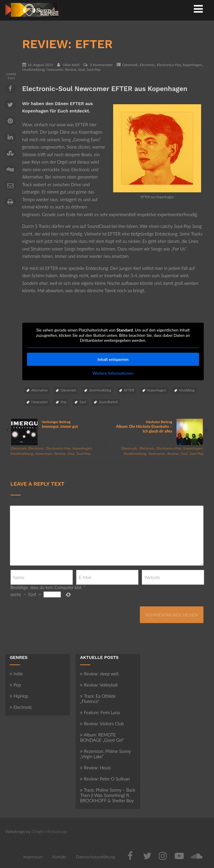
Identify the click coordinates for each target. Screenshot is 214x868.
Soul (82, 69)
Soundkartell (108, 402)
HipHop (19, 696)
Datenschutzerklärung (96, 857)
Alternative (40, 390)
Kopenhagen (192, 65)
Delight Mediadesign (50, 831)
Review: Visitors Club (102, 724)
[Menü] (198, 9)
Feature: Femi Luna (100, 712)
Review (71, 69)
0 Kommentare (101, 65)
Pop (64, 402)
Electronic (147, 65)
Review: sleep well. (100, 674)
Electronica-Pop (169, 65)
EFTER (129, 390)
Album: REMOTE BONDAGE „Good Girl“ (102, 737)
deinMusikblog (100, 390)
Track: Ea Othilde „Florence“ (98, 699)
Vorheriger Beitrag (59, 424)
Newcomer (55, 69)
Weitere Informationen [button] (113, 373)
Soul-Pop (94, 69)
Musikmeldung (33, 69)
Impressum (33, 857)
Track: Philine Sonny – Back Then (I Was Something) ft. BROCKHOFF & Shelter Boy (108, 795)
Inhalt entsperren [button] (113, 359)
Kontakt (59, 857)
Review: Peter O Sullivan (105, 779)
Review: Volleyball (99, 685)
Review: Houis (95, 768)
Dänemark (130, 65)
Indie (16, 674)
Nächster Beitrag (155, 427)
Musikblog (187, 390)
